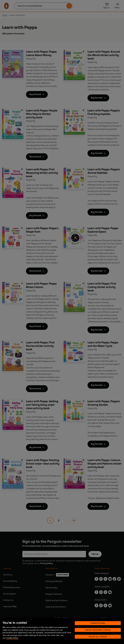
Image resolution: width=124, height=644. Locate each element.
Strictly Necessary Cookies (98, 630)
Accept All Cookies (98, 637)
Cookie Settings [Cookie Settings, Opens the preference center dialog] (98, 623)
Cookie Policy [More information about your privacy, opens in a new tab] (12, 638)
